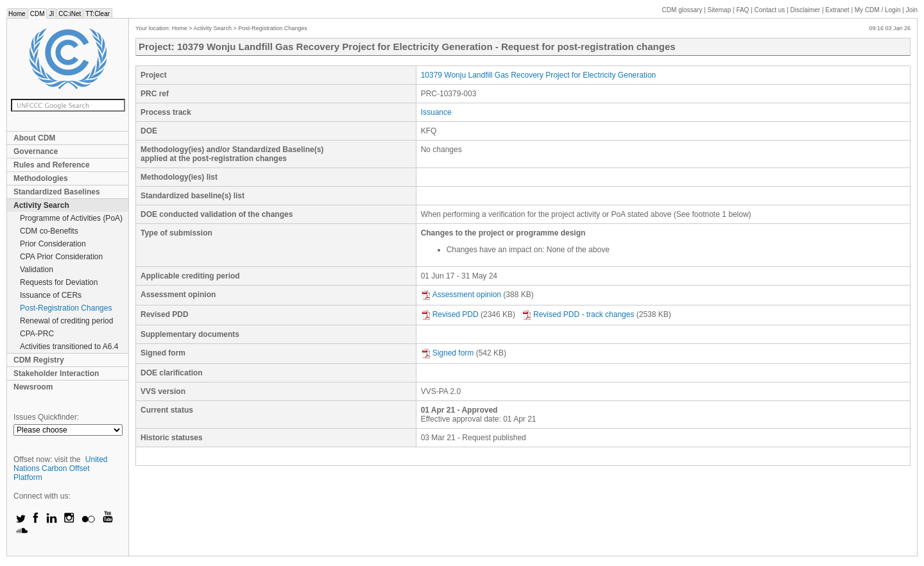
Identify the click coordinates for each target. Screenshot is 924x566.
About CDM (34, 138)
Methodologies (41, 178)
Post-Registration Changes (66, 308)
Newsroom (33, 387)
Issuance (436, 112)
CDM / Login (878, 10)
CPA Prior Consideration (61, 257)
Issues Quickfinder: (46, 417)
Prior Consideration (53, 244)
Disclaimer (806, 10)
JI (51, 14)
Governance (36, 151)
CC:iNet (70, 14)
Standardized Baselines (57, 192)
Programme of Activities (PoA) (71, 218)
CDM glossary (682, 10)
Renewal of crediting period (66, 321)
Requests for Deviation (59, 282)
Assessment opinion (461, 295)
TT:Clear (98, 14)
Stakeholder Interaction (56, 373)
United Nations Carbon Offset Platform (61, 468)
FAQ (742, 10)
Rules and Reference (52, 165)
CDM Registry (39, 360)
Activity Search (41, 205)
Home (17, 14)
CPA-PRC (37, 334)
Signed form (448, 353)
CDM (38, 14)
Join (912, 10)
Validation (37, 270)
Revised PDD (450, 314)
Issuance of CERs (51, 295)
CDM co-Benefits (49, 231)
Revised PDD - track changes (578, 314)
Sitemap (720, 10)
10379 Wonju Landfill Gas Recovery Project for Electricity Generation (539, 75)
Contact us (770, 10)
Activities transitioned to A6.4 (69, 347)
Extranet (837, 10)
